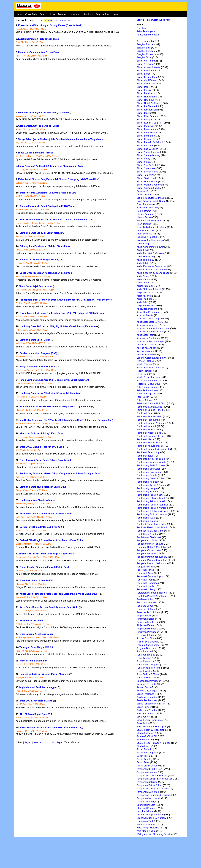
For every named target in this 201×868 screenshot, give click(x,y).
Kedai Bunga (143, 243)
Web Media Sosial (146, 831)
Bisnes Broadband (146, 70)
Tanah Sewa (143, 762)
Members (88, 14)
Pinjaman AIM (144, 615)
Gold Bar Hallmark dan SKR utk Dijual (39, 126)
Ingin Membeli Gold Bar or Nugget (38, 687)
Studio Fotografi (145, 733)
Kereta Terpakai (145, 286)
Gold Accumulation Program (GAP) (38, 353)
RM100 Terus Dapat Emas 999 (36, 714)
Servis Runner (144, 707)
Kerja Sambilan (145, 305)
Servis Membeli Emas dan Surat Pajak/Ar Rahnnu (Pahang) (51, 727)
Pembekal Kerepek (147, 426)
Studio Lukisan (145, 739)
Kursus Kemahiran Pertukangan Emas (38, 39)
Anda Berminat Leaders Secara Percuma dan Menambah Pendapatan (56, 219)
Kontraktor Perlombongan (151, 341)
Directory (63, 14)
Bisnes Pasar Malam (147, 129)
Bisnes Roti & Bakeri (147, 149)
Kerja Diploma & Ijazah (149, 289)
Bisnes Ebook (144, 90)
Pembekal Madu (145, 439)
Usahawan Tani (145, 821)
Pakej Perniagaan (146, 31)
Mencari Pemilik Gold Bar (33, 661)
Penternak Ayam (145, 573)
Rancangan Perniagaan (149, 681)
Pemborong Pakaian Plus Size (152, 505)
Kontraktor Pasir (145, 335)
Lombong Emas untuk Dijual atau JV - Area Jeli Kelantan (50, 393)
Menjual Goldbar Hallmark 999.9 (37, 367)
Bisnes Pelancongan (147, 132)
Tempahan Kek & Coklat (149, 785)
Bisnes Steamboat (146, 168)
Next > (37, 742)
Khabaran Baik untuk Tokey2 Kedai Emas (42, 433)
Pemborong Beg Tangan (149, 472)
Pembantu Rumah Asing (149, 407)
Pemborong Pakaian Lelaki (151, 501)
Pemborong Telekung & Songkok (155, 511)
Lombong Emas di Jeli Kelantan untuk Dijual (43, 487)
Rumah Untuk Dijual (147, 691)
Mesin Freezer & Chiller (149, 367)
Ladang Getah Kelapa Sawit (151, 358)
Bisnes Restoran (145, 145)
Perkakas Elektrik (146, 609)
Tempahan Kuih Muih (148, 792)
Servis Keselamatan (147, 697)
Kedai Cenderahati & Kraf (150, 247)
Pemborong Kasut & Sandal (152, 485)
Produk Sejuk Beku (147, 642)
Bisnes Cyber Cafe (146, 83)
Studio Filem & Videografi (151, 730)
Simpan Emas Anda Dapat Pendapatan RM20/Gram (47, 206)
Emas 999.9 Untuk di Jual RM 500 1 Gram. (42, 447)
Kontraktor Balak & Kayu (150, 322)
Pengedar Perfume (146, 553)
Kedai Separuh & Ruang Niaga (153, 273)
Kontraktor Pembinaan (149, 338)
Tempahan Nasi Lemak (149, 798)
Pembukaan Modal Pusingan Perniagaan (41, 259)
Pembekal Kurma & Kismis (151, 436)
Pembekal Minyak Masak (150, 446)
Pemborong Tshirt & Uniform (152, 514)
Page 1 (28, 742)
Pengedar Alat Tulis (147, 540)
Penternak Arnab (145, 570)
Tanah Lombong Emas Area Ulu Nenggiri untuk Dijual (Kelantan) (54, 380)
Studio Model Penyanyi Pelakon (154, 743)
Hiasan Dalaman (145, 214)
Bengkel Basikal (145, 44)
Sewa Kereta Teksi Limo (149, 720)
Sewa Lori (142, 723)
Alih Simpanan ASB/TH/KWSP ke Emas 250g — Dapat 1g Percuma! (55, 407)
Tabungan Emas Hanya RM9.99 (36, 647)
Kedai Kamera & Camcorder (151, 266)
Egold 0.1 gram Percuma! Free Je (36, 153)
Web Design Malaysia (148, 828)
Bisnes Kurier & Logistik (149, 123)
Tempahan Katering (147, 782)
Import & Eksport (146, 230)
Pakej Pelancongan (147, 387)
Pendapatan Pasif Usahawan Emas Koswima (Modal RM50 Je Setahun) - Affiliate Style (66, 300)
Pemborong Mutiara (147, 491)
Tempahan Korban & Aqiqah (152, 788)
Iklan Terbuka (144, 224)
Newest (48, 20)
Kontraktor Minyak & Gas (150, 331)
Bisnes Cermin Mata (147, 77)
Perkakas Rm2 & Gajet (149, 612)
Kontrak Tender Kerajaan (150, 318)
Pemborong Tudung (147, 521)
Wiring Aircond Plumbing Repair (154, 834)
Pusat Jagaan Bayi (146, 655)
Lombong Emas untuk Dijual (35, 340)
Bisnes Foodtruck (146, 93)
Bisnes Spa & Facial (147, 165)
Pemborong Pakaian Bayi (150, 495)
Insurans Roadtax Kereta (150, 240)
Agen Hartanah (145, 41)
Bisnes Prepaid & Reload (150, 142)
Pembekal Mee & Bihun (149, 442)
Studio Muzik (144, 746)
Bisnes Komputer (146, 119)
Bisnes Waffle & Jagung (149, 185)
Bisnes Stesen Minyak (148, 172)
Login (115, 14)
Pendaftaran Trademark (149, 537)
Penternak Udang (146, 589)
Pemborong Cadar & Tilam (151, 478)
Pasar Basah (143, 397)
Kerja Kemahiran (145, 292)
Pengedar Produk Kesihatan (151, 563)
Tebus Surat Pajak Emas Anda (35, 286)
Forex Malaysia (145, 204)
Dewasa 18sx (144, 191)
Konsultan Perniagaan (148, 35)
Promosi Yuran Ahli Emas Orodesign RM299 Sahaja (47, 554)
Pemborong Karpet (147, 482)
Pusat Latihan (144, 658)
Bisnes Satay (143, 159)
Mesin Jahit (143, 374)
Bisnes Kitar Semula (147, 116)
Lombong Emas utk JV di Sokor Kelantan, (42, 233)
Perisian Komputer (146, 602)
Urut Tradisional (145, 811)
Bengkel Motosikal (147, 54)
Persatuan (142, 28)
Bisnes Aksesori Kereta (148, 67)
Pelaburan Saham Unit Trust (151, 403)
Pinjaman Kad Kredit (148, 622)
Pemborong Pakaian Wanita (151, 508)
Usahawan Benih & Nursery (151, 818)
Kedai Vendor (144, 279)
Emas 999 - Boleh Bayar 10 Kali (37, 580)
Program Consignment (148, 645)
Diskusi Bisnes (144, 194)
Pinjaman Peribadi (146, 629)
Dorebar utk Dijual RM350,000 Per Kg (40, 527)
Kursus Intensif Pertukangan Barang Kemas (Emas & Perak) (50, 25)
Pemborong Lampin (147, 488)
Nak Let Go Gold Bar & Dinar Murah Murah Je (44, 674)
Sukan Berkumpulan (148, 752)
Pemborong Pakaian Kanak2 (152, 498)
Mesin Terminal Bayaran (149, 380)
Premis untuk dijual (147, 635)
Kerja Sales (143, 302)
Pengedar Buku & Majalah (151, 547)
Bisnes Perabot (144, 139)
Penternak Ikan (145, 580)
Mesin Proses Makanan (149, 377)
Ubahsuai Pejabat (146, 805)
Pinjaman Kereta (145, 625)
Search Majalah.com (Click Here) (154, 20)
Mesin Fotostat (145, 364)
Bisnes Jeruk (143, 113)
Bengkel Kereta (145, 51)
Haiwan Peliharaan (147, 207)
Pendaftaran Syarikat (148, 534)
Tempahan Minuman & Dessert (153, 795)
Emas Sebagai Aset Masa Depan (37, 634)
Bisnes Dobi (143, 87)
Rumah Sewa (144, 687)
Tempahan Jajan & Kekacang (152, 775)
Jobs (53, 14)
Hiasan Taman (144, 217)
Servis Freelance (145, 694)
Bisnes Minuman (145, 126)
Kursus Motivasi (145, 354)
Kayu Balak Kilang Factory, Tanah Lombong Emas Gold (49, 607)
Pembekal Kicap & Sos (149, 433)
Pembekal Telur (145, 456)
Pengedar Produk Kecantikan (152, 560)
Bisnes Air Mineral (146, 61)
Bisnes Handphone (147, 97)
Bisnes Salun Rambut (148, 152)
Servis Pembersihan (147, 700)
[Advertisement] (75, 86)
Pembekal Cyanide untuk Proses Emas (39, 52)
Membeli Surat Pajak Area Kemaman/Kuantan (43, 112)
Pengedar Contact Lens (149, 550)
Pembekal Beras (145, 413)
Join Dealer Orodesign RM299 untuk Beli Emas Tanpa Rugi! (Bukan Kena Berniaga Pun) (66, 420)
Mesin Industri (144, 371)
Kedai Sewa (143, 276)
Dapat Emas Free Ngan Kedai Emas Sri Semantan (46, 273)
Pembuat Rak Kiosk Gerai (150, 531)
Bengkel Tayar (144, 57)
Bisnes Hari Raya (145, 100)
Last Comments (62, 20)
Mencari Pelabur (145, 361)
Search (43, 14)
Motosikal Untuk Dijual (149, 384)
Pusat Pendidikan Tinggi (150, 668)
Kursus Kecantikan (147, 348)
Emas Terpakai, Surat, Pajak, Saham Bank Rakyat (45, 460)
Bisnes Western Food (148, 188)
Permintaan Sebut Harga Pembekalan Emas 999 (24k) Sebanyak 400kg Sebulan (62, 313)
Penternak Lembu (146, 586)
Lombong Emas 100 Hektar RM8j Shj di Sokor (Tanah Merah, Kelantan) (58, 326)
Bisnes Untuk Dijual (147, 181)
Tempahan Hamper (147, 772)
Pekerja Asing (144, 400)
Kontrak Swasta (145, 315)
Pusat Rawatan (145, 671)
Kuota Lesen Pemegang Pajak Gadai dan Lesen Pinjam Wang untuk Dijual (59, 594)
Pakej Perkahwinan (147, 390)
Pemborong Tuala (146, 518)
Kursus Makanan (146, 351)
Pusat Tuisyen (144, 677)
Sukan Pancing (145, 759)
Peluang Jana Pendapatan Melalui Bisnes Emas (45, 246)
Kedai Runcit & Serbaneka (151, 269)
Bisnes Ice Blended (147, 106)
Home (19, 14)
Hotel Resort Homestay (149, 220)
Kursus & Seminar (146, 344)
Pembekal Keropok (147, 429)
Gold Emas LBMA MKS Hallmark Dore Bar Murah (46, 514)
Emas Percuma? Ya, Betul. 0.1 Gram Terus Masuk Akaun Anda (51, 166)
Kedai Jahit (142, 263)
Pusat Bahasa (144, 651)
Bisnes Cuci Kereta (146, 80)
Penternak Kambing (147, 583)
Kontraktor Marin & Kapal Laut (153, 328)
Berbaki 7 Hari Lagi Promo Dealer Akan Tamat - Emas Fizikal (52, 540)
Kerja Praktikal (144, 299)
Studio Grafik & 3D (147, 736)
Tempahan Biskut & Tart (149, 769)
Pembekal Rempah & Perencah (153, 449)
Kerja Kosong (144, 296)
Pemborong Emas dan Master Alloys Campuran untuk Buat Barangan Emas (60, 473)
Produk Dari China (146, 638)
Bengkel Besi (144, 48)
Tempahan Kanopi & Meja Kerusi (154, 779)
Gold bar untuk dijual (31, 620)
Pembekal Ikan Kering (148, 420)
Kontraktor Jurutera (147, 325)
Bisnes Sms (143, 162)
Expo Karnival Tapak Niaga (151, 201)
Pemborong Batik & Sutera (151, 465)
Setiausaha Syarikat (147, 710)
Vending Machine (146, 824)
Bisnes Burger (144, 74)
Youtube (75, 14)
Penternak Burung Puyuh (150, 576)
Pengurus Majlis (145, 567)
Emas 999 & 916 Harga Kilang (36, 701)
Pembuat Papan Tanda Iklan (152, 524)
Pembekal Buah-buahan (149, 416)
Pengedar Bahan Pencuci (150, 544)
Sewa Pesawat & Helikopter (152, 726)
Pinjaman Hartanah (147, 619)
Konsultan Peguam (147, 309)
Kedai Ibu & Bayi (146, 260)
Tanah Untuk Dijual (147, 766)
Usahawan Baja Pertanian (150, 814)
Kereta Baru (143, 282)
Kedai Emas (143, 250)
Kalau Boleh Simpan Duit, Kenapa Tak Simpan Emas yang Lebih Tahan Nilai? (59, 179)
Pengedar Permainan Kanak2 (152, 557)
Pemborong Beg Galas (148, 469)
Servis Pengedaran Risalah (151, 704)
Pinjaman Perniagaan (148, 632)
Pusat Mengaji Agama (148, 664)
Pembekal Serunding (148, 452)
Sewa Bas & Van (145, 713)
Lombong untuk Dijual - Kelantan (38, 500)
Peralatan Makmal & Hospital (152, 593)
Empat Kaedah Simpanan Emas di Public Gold (44, 567)
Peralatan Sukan (145, 599)
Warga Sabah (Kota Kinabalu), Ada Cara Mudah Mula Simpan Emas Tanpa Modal (61, 139)
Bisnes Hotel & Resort (148, 103)
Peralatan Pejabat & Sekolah (152, 596)
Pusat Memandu (145, 661)
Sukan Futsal (144, 756)
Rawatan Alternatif (147, 684)
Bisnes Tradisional (146, 178)
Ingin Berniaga (144, 234)
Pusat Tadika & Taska (148, 674)
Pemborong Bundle (147, 475)
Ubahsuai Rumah (146, 808)
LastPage (57, 742)
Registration (102, 14)
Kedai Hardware (145, 256)
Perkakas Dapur (145, 606)
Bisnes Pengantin (146, 136)
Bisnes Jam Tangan (147, 110)
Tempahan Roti (145, 801)
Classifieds (31, 14)
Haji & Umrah (144, 211)
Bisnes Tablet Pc (145, 175)
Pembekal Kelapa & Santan (151, 423)
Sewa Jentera (144, 717)
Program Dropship (146, 648)
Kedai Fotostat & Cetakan (150, 253)
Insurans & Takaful (147, 237)
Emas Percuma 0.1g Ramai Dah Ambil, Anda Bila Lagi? (49, 193)
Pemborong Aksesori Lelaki (151, 459)
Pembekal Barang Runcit (150, 410)
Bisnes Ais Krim (145, 64)
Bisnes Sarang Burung (148, 155)
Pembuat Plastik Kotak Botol (152, 527)
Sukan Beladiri (144, 749)
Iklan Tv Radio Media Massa (152, 227)
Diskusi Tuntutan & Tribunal (152, 198)
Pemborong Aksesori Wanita (151, 462)
